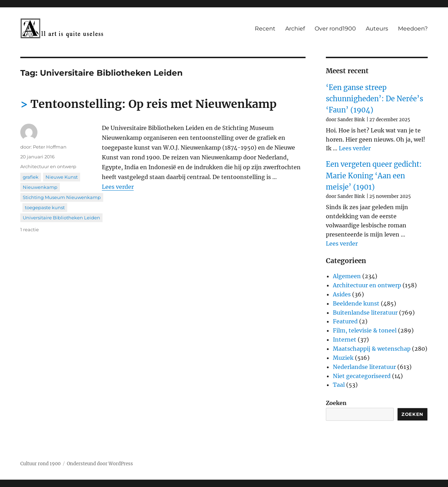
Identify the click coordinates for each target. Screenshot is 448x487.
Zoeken (336, 403)
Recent (265, 29)
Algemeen (347, 276)
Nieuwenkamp (40, 187)
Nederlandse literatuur (364, 367)
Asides (342, 294)
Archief (295, 29)
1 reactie (30, 229)
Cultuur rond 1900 (40, 464)
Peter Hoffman (50, 147)
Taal (339, 385)
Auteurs (377, 29)
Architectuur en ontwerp (48, 166)
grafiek (31, 177)
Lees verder (118, 187)
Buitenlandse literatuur (365, 313)
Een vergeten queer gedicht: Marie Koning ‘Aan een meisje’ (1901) (374, 176)
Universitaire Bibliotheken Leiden (61, 218)
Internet (345, 339)
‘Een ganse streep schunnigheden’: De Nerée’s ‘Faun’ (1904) (374, 99)
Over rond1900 (335, 29)
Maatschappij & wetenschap (372, 349)
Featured (345, 321)
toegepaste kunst (45, 207)
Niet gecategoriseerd (362, 376)
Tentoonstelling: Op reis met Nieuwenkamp (153, 104)
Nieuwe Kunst (62, 177)
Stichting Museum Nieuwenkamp (62, 197)
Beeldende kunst (356, 303)
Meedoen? (413, 29)
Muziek (343, 358)
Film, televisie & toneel (365, 330)
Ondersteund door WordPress (100, 464)
